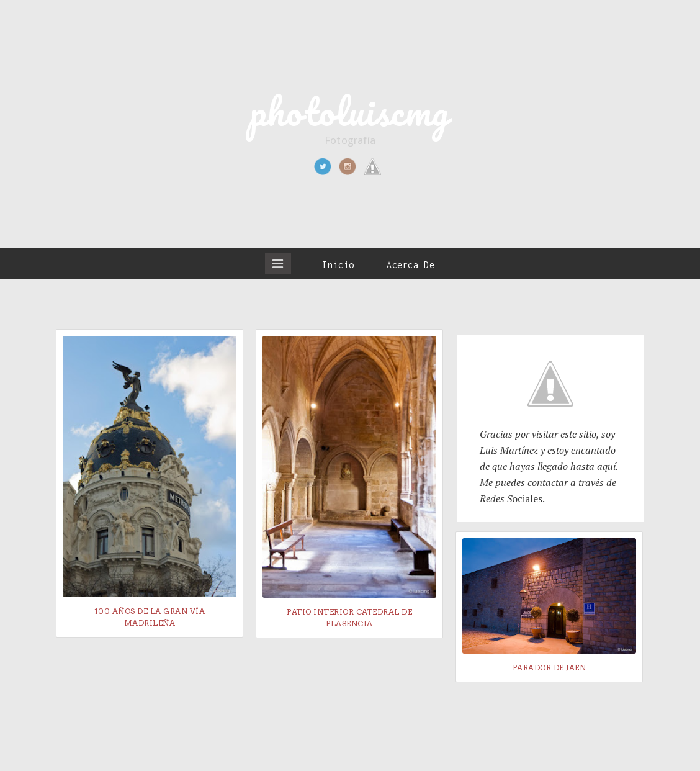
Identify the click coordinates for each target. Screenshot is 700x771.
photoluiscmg (350, 111)
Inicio (338, 265)
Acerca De (411, 265)
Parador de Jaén (550, 668)
